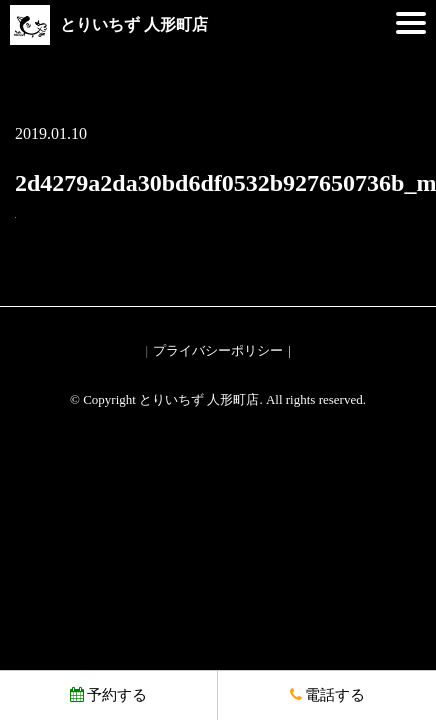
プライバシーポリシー (218, 350)
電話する (327, 695)
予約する (108, 695)
